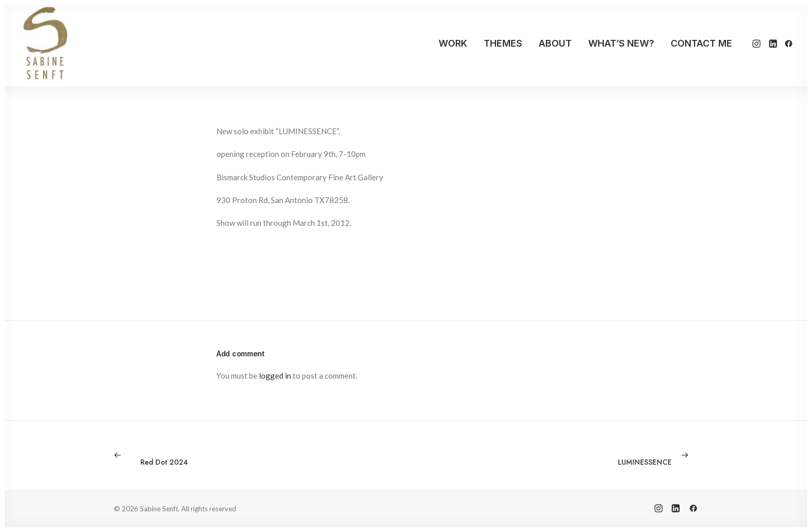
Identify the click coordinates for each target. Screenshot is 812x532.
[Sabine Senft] (45, 44)
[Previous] (231, 455)
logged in (275, 376)
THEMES (503, 43)
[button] (757, 44)
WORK (453, 43)
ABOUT (555, 43)
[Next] (581, 455)
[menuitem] (453, 44)
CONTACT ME (701, 43)
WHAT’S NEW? (621, 43)
